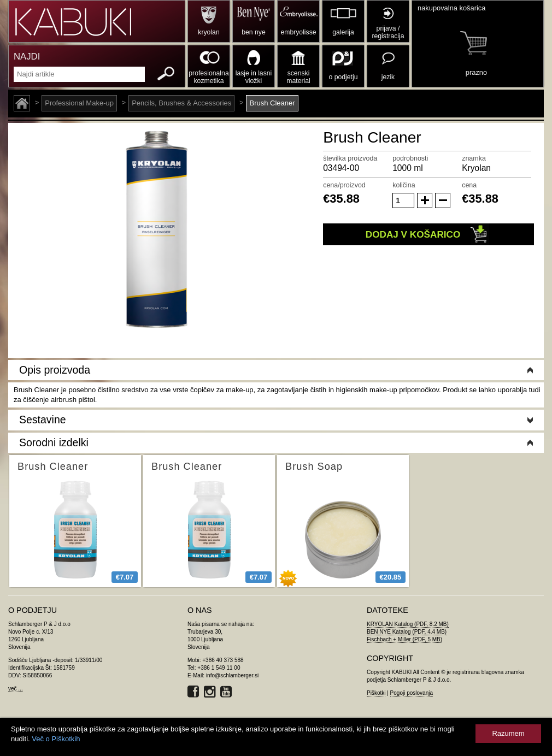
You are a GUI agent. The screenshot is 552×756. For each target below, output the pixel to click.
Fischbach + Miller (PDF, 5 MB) (404, 639)
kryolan (209, 32)
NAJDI (27, 57)
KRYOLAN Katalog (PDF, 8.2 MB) (408, 624)
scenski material (298, 77)
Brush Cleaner (272, 103)
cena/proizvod (344, 185)
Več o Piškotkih (56, 739)
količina (404, 185)
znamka (474, 158)
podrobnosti (410, 158)
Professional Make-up (79, 103)
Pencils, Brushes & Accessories (181, 103)
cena (469, 185)
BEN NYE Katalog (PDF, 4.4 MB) (407, 632)
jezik (388, 77)
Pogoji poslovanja (412, 693)
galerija (343, 32)
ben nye (253, 32)
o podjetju (343, 77)
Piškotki (376, 693)
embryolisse (298, 32)
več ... (16, 689)
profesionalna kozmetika (209, 77)
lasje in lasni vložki (254, 77)
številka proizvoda (350, 158)
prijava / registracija (388, 32)
